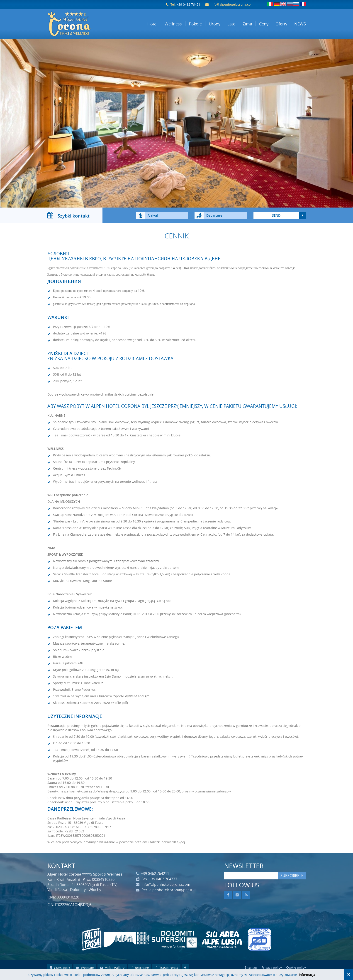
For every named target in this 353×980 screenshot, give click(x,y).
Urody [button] (215, 24)
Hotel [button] (152, 24)
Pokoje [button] (195, 24)
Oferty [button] (281, 24)
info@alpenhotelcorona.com (232, 4)
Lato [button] (231, 24)
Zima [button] (247, 24)
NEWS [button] (300, 24)
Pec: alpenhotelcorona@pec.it (167, 894)
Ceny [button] (264, 24)
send (276, 220)
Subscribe (290, 880)
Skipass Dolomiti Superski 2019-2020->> (84, 707)
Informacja (307, 975)
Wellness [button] (173, 24)
